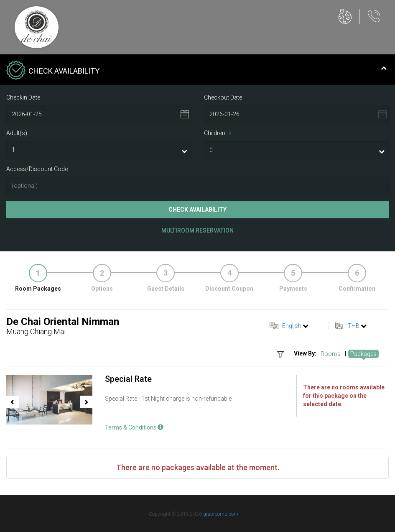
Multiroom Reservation (197, 230)
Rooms (331, 354)
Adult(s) (17, 133)
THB (354, 326)
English (292, 326)
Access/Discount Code (37, 169)
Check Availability (197, 210)
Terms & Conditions (134, 427)
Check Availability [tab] (196, 71)
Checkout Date (223, 97)
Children (219, 133)
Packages (363, 354)
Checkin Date (23, 97)
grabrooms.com (221, 514)
